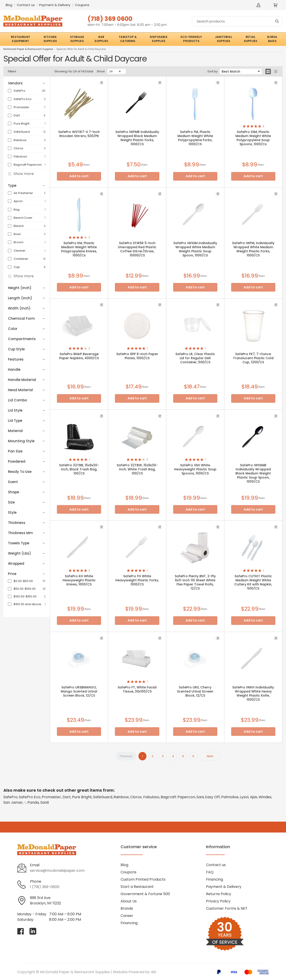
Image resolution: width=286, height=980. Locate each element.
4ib (154, 972)
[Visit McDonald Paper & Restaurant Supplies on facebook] (21, 931)
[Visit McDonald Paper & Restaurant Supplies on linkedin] (33, 931)
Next (210, 756)
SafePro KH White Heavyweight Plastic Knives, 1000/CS (79, 580)
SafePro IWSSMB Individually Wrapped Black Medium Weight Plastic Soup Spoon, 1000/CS (253, 473)
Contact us (26, 5)
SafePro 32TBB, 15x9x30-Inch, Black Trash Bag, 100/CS (79, 469)
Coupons (82, 5)
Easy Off (212, 797)
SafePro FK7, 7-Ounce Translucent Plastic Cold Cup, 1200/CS (253, 358)
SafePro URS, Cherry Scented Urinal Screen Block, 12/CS (195, 691)
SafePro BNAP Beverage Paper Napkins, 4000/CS (79, 356)
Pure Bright (22, 124)
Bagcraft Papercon (28, 165)
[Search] (237, 21)
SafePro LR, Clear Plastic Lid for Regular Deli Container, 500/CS (195, 358)
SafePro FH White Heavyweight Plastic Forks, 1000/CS (137, 580)
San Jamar (13, 802)
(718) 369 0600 (110, 19)
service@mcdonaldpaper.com (57, 871)
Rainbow (20, 140)
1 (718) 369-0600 (45, 887)
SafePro (19, 91)
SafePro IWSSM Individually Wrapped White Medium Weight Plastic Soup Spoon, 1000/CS (195, 249)
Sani (200, 797)
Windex (265, 797)
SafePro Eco (23, 99)
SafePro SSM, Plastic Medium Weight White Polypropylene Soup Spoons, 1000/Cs (253, 138)
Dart (17, 115)
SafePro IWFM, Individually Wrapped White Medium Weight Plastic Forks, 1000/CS (253, 249)
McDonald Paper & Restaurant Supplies (28, 49)
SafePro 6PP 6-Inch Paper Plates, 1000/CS (137, 356)
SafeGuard (22, 132)
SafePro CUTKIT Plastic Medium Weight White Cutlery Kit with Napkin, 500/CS (253, 582)
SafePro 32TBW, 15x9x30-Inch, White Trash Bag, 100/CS (137, 469)
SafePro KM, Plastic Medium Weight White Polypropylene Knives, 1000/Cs (79, 249)
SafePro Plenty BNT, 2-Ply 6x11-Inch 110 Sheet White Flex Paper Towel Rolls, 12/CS (195, 582)
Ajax (254, 797)
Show (101, 71)
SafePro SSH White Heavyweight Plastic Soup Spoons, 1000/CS (195, 469)
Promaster (21, 107)
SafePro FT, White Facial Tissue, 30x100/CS (137, 689)
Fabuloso (20, 156)
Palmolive (230, 797)
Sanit (45, 802)
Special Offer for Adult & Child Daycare (81, 49)
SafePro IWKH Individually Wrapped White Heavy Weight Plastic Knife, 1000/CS (253, 693)
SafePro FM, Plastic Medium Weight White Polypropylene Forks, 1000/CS (195, 138)
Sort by (212, 71)
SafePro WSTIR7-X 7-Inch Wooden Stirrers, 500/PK (79, 134)
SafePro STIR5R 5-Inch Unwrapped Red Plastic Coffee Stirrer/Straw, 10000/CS (137, 249)
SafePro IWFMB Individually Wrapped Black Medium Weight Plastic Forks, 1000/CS (137, 138)
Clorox (18, 148)
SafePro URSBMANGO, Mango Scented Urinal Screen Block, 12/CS (79, 691)
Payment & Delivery (55, 5)
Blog (9, 5)
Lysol (244, 797)
